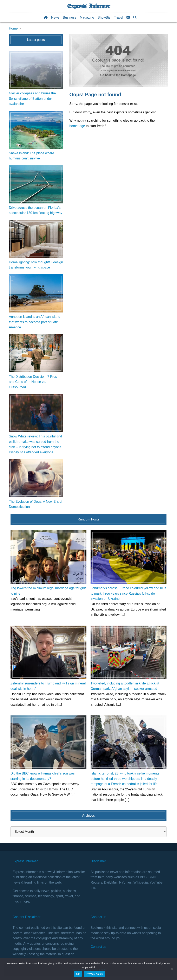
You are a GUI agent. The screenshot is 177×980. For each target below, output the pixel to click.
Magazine (87, 17)
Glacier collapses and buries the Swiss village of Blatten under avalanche (32, 99)
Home (13, 28)
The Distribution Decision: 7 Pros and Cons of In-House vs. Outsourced (33, 382)
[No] (172, 969)
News (55, 17)
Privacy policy (94, 974)
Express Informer (89, 6)
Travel (118, 17)
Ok (78, 974)
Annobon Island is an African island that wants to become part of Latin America (35, 322)
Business (70, 17)
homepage (77, 126)
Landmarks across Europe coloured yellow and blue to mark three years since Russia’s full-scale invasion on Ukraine (128, 593)
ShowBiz (104, 17)
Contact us (98, 947)
